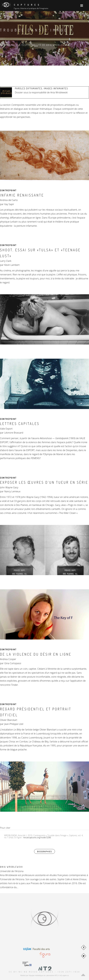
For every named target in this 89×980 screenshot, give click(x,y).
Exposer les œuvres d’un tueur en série (44, 482)
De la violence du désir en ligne (36, 654)
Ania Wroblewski (12, 867)
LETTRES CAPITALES (20, 424)
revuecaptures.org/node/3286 (37, 837)
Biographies (46, 851)
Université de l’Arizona (12, 871)
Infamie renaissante (22, 195)
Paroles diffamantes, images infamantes (41, 88)
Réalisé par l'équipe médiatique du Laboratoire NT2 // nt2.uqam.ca (44, 975)
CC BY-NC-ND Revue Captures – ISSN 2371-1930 (44, 972)
